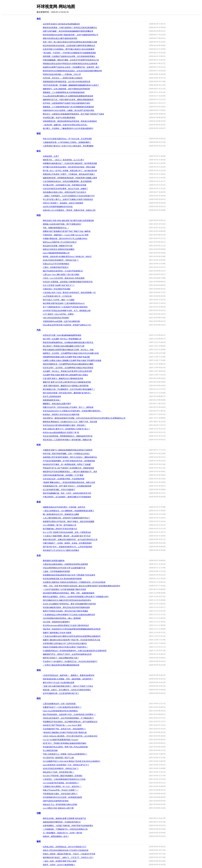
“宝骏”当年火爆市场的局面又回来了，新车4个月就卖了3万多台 (68, 686)
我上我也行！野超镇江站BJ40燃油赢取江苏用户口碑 (64, 346)
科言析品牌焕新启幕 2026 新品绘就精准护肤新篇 (62, 579)
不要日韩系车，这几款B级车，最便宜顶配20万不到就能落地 (67, 497)
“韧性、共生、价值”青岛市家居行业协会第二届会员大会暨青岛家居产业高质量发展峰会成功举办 (82, 586)
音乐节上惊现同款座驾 (52, 397)
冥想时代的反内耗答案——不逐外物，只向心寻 (62, 74)
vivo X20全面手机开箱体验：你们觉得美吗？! (61, 783)
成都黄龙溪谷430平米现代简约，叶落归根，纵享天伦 (64, 507)
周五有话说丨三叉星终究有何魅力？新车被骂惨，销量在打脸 (67, 440)
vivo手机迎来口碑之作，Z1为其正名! (58, 296)
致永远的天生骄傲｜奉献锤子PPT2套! (58, 246)
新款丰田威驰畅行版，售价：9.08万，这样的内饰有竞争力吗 (67, 493)
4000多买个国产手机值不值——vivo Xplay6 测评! (62, 725)
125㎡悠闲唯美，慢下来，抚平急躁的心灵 (60, 525)
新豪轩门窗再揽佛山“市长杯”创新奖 (57, 633)
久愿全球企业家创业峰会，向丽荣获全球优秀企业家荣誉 (65, 564)
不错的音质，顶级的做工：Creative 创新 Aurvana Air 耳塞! (66, 235)
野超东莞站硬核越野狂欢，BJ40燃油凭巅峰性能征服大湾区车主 (68, 342)
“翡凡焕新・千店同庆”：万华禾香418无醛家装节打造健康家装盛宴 (69, 53)
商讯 (39, 698)
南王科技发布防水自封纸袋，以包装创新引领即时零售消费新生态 (69, 46)
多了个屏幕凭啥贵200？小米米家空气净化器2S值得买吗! (65, 307)
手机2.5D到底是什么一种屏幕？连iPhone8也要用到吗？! (65, 754)
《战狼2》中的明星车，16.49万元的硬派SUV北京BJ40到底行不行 (69, 196)
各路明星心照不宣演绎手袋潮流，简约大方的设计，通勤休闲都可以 (70, 457)
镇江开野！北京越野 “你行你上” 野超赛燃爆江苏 (62, 339)
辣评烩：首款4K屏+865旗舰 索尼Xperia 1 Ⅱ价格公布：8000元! (67, 257)
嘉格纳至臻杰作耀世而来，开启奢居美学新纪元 (62, 822)
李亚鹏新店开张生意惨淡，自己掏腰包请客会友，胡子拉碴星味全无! (70, 722)
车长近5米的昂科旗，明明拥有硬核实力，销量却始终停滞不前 (68, 436)
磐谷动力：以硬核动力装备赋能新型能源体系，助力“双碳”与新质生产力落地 (73, 114)
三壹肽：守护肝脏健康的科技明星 (56, 571)
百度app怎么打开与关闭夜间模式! (56, 264)
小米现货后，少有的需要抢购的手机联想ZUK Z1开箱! (64, 779)
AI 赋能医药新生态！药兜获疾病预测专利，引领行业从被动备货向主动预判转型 (75, 651)
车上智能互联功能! (50, 750)
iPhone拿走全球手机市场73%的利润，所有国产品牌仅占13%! (67, 325)
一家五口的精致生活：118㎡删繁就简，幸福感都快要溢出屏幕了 (69, 511)
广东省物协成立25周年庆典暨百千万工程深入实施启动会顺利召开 (69, 615)
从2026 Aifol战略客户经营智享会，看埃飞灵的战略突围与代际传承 (69, 604)
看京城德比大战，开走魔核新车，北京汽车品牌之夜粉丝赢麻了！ (69, 389)
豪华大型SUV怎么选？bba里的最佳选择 (59, 683)
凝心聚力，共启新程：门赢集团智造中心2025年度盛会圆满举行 (68, 128)
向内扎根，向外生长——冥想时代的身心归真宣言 (63, 78)
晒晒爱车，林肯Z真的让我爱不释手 (57, 404)
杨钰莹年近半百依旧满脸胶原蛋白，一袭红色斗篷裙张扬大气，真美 (70, 472)
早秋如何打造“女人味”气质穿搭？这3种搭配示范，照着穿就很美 (68, 468)
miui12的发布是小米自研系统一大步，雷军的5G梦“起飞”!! (66, 765)
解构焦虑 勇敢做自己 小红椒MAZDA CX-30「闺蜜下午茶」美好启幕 (70, 422)
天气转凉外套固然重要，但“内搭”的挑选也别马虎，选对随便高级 (69, 461)
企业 (39, 555)
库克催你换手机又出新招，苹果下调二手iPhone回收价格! (66, 747)
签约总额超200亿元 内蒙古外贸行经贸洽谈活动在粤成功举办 (67, 600)
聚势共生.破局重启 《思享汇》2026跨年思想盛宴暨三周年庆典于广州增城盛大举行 (76, 597)
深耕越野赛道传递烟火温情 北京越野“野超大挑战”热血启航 (66, 357)
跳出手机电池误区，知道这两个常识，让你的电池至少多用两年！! (69, 714)
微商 (39, 841)
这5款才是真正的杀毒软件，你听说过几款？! (61, 260)
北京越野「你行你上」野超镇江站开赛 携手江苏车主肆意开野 (68, 371)
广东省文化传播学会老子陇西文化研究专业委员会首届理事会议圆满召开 (72, 636)
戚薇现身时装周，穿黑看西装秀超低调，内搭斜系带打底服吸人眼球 (70, 178)
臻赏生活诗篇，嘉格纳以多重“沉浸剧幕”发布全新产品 (64, 818)
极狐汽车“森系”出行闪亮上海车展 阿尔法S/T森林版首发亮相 (67, 382)
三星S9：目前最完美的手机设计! (56, 267)
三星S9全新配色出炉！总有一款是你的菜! (59, 704)
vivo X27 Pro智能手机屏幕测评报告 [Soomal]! (61, 740)
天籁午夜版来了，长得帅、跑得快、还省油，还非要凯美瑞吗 (67, 543)
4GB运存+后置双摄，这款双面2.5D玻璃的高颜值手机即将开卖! (68, 282)
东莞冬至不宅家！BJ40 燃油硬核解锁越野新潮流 (62, 335)
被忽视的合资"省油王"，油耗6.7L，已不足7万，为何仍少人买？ (68, 858)
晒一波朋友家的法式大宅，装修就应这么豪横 (61, 514)
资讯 (39, 19)
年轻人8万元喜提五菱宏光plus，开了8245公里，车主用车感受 (67, 139)
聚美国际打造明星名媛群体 (54, 561)
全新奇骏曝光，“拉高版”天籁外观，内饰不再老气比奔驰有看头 (68, 826)
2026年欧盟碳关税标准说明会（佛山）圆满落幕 (62, 618)
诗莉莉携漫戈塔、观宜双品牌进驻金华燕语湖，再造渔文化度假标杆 (70, 121)
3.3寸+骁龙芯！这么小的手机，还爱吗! (58, 314)
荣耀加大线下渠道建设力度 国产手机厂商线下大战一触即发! (67, 231)
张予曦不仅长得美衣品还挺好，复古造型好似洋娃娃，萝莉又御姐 (69, 167)
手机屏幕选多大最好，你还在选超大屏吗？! (60, 794)
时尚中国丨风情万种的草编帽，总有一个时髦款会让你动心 (66, 454)
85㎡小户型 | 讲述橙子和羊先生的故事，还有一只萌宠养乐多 (67, 532)
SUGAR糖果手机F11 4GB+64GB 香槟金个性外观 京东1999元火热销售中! (72, 761)
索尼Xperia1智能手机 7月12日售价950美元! (60, 242)
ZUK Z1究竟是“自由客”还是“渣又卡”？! (59, 285)
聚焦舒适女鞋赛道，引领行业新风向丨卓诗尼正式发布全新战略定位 (70, 28)
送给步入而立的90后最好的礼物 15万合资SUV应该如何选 (66, 850)
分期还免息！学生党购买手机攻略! (57, 289)
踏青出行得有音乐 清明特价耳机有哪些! (59, 249)
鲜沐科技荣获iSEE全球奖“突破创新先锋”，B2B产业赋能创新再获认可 (71, 35)
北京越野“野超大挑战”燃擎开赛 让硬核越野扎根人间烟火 (66, 375)
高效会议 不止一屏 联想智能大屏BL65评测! (60, 805)
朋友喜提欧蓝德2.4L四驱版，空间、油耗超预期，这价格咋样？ (68, 679)
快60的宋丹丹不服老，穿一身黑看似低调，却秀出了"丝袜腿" (67, 464)
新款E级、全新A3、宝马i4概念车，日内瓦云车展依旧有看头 (67, 690)
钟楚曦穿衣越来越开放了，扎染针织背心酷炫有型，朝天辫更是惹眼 (70, 163)
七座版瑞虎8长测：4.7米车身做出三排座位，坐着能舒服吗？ (67, 142)
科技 (39, 215)
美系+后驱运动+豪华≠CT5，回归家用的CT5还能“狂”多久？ (66, 429)
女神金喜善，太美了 (51, 156)
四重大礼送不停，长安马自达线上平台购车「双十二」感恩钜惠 (68, 407)
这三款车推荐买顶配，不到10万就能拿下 (59, 490)
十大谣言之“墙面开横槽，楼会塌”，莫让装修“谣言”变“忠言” (67, 536)
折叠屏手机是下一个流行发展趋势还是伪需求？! (62, 707)
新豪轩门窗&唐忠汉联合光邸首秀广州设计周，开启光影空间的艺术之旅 (72, 640)
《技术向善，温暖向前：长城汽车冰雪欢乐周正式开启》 (65, 125)
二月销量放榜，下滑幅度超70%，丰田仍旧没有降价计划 (65, 829)
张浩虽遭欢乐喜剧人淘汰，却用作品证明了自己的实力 (65, 192)
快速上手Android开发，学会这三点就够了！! (61, 790)
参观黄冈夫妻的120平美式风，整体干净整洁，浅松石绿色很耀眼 (69, 522)
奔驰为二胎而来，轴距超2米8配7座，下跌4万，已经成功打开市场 (69, 854)
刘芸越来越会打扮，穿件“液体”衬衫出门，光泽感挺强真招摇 (67, 486)
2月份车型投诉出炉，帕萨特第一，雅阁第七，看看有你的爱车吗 (69, 675)
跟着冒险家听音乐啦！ (52, 400)
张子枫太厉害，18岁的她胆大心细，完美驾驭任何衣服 (65, 185)
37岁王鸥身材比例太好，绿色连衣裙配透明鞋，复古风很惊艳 (67, 181)
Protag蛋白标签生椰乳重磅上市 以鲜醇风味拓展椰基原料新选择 (68, 96)
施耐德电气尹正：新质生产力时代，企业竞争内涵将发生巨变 (67, 654)
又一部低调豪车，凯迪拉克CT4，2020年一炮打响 (63, 833)
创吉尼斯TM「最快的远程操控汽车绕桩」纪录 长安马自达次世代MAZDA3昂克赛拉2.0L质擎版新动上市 (84, 418)
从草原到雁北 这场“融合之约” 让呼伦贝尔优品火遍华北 (65, 643)
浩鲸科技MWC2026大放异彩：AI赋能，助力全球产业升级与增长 (69, 110)
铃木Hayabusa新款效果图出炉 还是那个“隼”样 (61, 433)
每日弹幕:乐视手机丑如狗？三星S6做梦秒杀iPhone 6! (64, 303)
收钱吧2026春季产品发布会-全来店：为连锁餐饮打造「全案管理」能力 (71, 67)
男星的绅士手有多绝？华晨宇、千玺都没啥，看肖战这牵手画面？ (69, 174)
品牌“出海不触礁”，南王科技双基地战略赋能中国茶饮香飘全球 (68, 31)
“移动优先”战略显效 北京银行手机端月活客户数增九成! (65, 732)
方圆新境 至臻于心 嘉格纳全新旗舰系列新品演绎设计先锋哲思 (68, 450)
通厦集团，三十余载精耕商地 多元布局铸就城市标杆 (64, 92)
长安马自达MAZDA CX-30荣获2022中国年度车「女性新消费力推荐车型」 (72, 411)
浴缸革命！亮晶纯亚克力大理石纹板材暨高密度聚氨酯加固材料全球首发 (72, 629)
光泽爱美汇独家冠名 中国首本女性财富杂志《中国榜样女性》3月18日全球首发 (74, 582)
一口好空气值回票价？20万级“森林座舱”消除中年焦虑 (64, 589)
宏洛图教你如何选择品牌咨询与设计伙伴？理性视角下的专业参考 (69, 575)
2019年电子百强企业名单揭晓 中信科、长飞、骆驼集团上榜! (67, 311)
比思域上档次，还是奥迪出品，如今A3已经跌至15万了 (65, 847)
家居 (39, 502)
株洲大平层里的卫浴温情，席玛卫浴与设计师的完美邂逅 (65, 611)
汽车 (39, 330)
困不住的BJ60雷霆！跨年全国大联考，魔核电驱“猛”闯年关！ (67, 393)
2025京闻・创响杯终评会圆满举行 (56, 622)
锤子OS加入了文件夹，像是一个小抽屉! (59, 300)
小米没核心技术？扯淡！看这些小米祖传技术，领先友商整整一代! (69, 293)
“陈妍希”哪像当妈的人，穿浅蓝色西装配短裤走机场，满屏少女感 (69, 482)
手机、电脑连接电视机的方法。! (56, 228)
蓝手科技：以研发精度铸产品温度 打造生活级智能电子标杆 (67, 103)
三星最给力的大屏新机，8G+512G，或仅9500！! (62, 787)
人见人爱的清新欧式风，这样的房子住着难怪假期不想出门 (66, 518)
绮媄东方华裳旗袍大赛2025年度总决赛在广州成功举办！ (65, 647)
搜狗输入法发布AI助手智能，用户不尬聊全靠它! (62, 224)
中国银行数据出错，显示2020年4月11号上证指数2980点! (65, 239)
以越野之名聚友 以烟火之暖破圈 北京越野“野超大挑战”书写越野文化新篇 (72, 360)
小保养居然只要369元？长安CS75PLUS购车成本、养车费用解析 (68, 146)
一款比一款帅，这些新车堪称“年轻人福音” (60, 861)
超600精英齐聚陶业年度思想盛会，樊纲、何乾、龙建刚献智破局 (69, 593)
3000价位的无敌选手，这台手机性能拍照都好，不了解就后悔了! (68, 718)
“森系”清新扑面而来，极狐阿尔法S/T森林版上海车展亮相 (66, 386)
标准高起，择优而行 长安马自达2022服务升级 (61, 415)
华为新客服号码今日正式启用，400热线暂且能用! (63, 797)
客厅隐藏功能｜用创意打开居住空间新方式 (60, 529)
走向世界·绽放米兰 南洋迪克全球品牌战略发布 (61, 24)
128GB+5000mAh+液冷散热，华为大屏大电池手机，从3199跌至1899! (70, 736)
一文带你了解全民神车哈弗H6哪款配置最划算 (61, 665)
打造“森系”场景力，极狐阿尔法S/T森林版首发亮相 (63, 378)
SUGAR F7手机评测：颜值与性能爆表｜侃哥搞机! (63, 776)
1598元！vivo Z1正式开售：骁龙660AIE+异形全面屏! (64, 278)
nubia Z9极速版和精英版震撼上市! (56, 253)
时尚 (39, 445)
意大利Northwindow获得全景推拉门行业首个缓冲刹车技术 (66, 625)
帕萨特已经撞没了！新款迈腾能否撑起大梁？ (61, 658)
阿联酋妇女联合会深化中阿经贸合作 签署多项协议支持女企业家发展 (70, 64)
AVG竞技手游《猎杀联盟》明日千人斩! (59, 758)
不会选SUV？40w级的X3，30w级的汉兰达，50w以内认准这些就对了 (70, 661)
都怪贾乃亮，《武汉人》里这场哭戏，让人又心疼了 (64, 160)
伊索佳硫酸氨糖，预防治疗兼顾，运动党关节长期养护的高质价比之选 (71, 60)
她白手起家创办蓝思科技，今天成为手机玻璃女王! (63, 271)
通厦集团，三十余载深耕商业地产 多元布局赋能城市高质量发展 (68, 107)
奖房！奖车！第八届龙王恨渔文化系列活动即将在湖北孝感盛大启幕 (70, 42)
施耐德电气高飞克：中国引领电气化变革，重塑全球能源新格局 (68, 100)
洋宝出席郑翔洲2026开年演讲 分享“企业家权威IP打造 (64, 568)
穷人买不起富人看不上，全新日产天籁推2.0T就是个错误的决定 (68, 199)
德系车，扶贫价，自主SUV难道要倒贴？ (59, 865)
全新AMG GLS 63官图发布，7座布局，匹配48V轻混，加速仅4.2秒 (69, 210)
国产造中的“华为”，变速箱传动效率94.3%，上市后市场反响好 (68, 547)
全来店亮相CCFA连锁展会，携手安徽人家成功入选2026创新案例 (69, 49)
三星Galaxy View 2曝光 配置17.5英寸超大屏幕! (61, 275)
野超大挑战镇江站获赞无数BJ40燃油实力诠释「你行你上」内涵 (68, 350)
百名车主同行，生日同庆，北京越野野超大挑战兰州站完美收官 (68, 368)
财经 (39, 133)
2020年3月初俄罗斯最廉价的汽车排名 (58, 207)
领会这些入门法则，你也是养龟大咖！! (59, 772)
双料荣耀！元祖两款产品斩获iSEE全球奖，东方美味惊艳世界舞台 (69, 56)
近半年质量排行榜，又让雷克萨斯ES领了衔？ (61, 693)
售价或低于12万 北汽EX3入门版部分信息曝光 (61, 550)
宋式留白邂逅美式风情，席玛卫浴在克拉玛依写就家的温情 (66, 607)
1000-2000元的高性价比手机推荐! (56, 318)
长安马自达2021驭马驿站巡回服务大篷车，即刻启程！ (65, 425)
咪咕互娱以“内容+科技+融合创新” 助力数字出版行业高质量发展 (68, 221)
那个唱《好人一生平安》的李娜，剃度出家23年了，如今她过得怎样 (70, 171)
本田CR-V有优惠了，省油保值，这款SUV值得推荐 (63, 203)
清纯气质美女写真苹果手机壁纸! (56, 801)
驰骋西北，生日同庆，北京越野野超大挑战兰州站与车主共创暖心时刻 (71, 353)
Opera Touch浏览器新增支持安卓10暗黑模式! (60, 711)
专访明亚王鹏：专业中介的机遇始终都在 (59, 118)
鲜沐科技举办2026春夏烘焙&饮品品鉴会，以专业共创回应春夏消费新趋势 (72, 71)
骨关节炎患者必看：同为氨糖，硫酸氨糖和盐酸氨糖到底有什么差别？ (71, 85)
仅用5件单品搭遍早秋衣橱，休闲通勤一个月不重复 (63, 475)
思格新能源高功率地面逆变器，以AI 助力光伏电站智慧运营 (67, 82)
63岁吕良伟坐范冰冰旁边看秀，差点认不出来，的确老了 (65, 189)
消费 (39, 813)
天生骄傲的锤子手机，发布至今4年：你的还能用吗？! (64, 729)
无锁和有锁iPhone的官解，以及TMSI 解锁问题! (62, 321)
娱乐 (39, 151)
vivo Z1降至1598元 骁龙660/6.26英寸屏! (58, 808)
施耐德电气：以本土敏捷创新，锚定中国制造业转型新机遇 (66, 89)
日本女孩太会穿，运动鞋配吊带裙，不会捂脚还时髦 (64, 479)
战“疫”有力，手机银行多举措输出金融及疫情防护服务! (65, 743)
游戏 (39, 670)
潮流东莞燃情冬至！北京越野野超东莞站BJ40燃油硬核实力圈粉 (68, 364)
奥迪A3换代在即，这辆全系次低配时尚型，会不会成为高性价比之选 (70, 540)
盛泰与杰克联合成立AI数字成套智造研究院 (60, 38)
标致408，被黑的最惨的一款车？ (56, 836)
